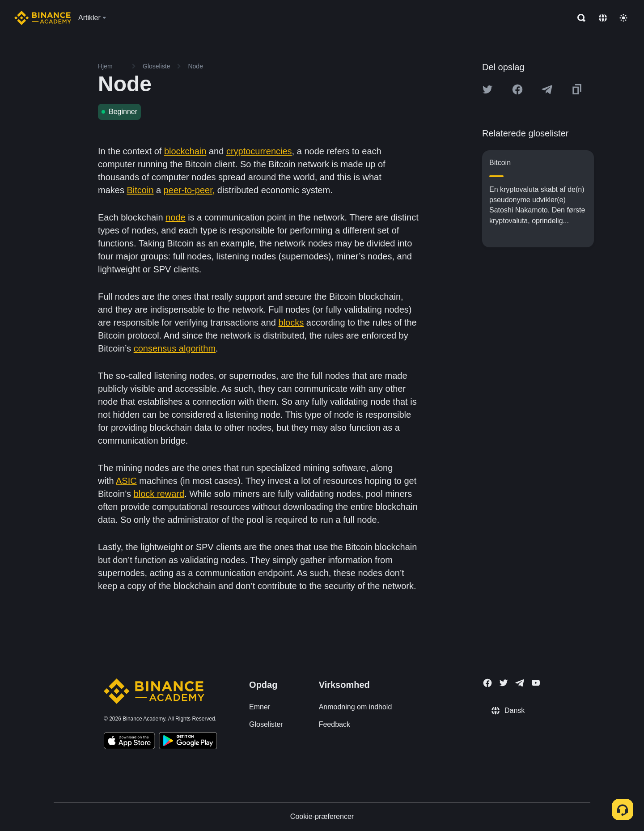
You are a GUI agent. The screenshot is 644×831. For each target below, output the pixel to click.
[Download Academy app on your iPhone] (129, 742)
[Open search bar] (579, 18)
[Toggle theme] (623, 18)
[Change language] (603, 18)
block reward (159, 494)
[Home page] (43, 18)
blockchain (185, 151)
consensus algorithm (175, 348)
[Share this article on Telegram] (547, 89)
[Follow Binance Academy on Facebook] (487, 683)
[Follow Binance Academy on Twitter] (504, 683)
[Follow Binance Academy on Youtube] (536, 683)
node (176, 217)
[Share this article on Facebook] (517, 89)
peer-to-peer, (189, 190)
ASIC (126, 481)
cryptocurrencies (259, 151)
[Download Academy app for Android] (188, 742)
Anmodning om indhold (356, 707)
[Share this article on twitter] (487, 89)
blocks (291, 322)
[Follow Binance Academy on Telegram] (520, 683)
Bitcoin (140, 190)
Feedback (335, 724)
